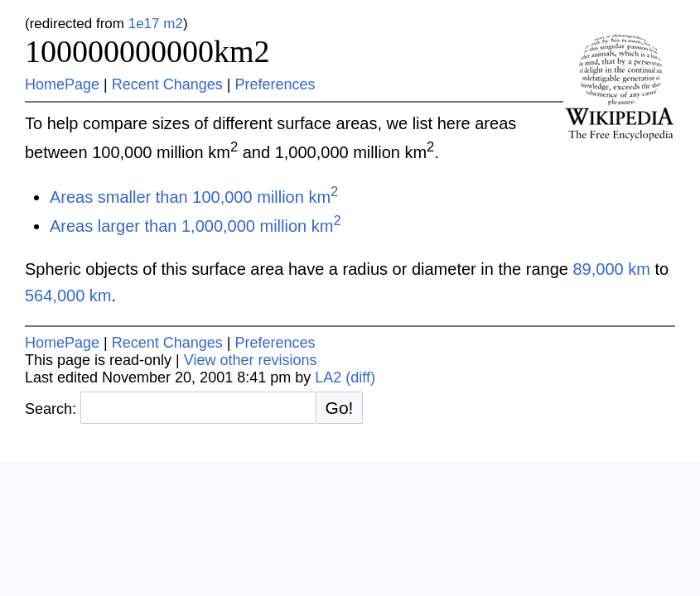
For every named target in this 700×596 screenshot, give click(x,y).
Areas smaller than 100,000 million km (194, 197)
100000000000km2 (147, 51)
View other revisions (251, 360)
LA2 (328, 377)
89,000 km (611, 269)
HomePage (62, 84)
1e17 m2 (156, 24)
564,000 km (68, 296)
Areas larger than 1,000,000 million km (196, 226)
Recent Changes (167, 84)
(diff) (360, 377)
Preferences (275, 84)
